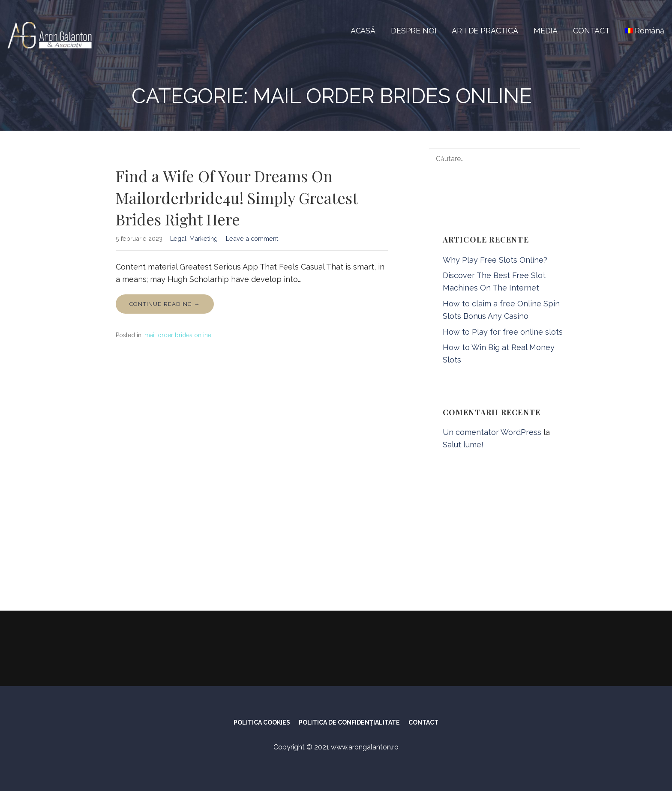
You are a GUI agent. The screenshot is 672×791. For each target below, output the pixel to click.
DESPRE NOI (414, 31)
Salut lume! (463, 445)
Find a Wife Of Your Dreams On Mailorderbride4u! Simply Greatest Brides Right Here (237, 197)
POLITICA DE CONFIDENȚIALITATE (349, 722)
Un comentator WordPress (492, 432)
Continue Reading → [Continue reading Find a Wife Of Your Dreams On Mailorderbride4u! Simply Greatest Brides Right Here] (165, 304)
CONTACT (591, 31)
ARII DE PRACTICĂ (485, 31)
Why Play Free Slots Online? (495, 260)
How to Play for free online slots (503, 332)
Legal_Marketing (194, 238)
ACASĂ (363, 31)
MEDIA (546, 31)
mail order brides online (178, 335)
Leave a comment (252, 238)
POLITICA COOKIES (262, 722)
